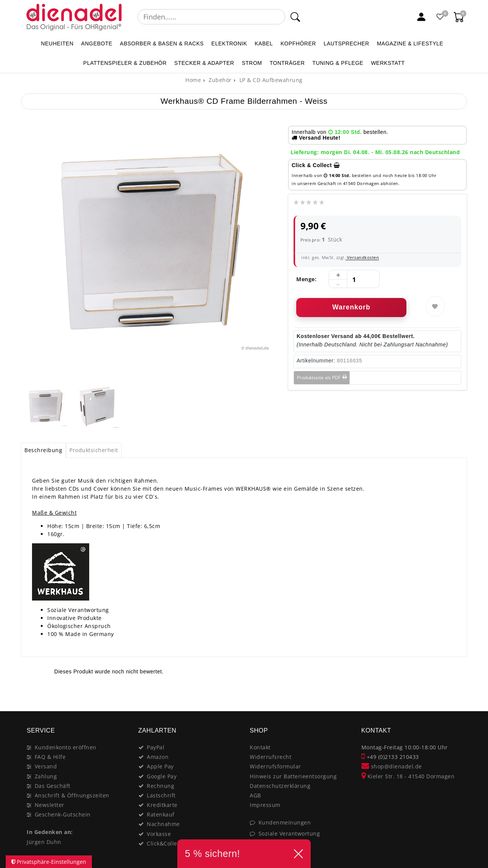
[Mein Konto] (421, 17)
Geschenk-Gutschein (63, 814)
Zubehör (219, 80)
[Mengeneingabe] (354, 279)
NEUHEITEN (57, 43)
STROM (252, 63)
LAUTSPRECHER (347, 43)
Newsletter (50, 805)
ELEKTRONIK (229, 43)
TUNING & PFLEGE (338, 63)
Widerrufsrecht (270, 757)
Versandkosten (362, 257)
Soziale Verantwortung (289, 833)
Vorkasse (159, 834)
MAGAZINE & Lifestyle (410, 43)
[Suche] (295, 17)
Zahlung (46, 776)
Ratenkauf (161, 814)
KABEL (264, 43)
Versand (46, 766)
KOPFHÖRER (298, 43)
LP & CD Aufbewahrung (270, 80)
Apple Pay (160, 766)
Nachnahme (163, 824)
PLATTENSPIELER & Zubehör (125, 63)
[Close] (458, 695)
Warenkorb (352, 307)
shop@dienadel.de (392, 766)
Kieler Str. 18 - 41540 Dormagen (408, 776)
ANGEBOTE (97, 43)
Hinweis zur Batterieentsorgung (293, 776)
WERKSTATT (388, 63)
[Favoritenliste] (440, 17)
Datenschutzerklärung (280, 786)
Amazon (158, 757)
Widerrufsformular (275, 766)
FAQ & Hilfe (50, 757)
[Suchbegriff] (211, 17)
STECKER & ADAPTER (204, 63)
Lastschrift (161, 795)
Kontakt (260, 747)
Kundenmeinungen (285, 822)
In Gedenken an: (50, 832)
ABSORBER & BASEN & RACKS (162, 43)
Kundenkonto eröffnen (66, 747)
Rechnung (161, 786)
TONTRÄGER (287, 63)
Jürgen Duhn (44, 842)
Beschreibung (43, 450)
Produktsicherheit (94, 450)
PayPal (156, 747)
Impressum (265, 805)
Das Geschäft (53, 786)
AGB (255, 795)
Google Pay (162, 776)
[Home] (193, 80)
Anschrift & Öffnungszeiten (72, 795)
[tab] (43, 450)
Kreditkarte (162, 805)
